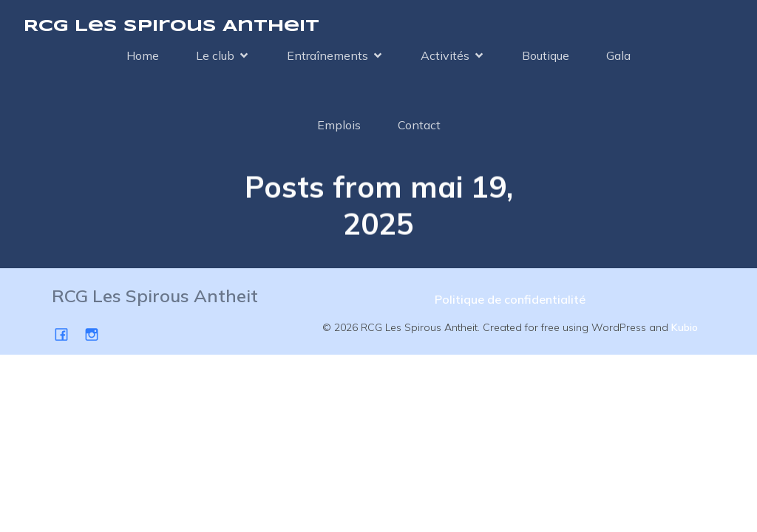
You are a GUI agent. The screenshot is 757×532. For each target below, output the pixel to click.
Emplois (339, 125)
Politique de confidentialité (510, 299)
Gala (618, 55)
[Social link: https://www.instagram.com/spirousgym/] (97, 334)
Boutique (546, 55)
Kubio (685, 327)
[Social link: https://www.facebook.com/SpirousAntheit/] (67, 334)
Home (143, 55)
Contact (419, 125)
